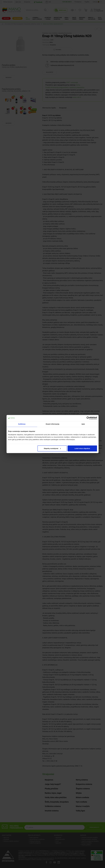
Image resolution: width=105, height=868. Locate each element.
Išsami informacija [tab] (52, 424)
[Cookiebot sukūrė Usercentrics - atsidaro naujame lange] (88, 418)
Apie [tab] (83, 424)
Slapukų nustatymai (52, 448)
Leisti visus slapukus (82, 448)
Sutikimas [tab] (22, 424)
